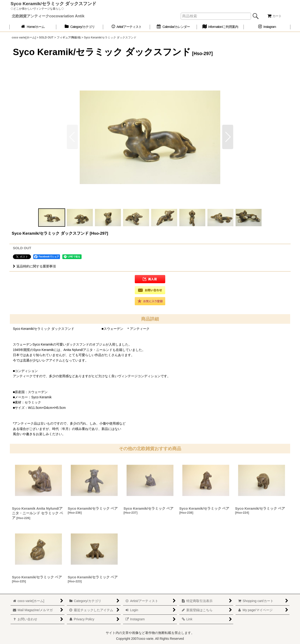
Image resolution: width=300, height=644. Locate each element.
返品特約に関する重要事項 (34, 266)
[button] (228, 137)
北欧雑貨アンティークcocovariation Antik (48, 16)
